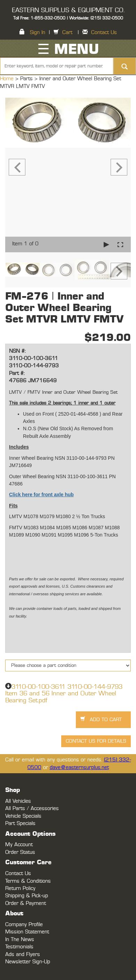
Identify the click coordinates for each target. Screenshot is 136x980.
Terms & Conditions (28, 881)
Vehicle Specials (23, 816)
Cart (67, 32)
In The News (20, 940)
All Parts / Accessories (32, 808)
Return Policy (20, 888)
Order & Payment (26, 903)
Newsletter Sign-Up (28, 962)
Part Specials (20, 823)
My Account (19, 845)
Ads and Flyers (23, 954)
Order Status (20, 852)
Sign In (38, 32)
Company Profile (24, 925)
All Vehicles (18, 801)
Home (8, 79)
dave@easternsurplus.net (79, 767)
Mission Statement (27, 932)
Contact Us (104, 32)
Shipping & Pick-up (27, 896)
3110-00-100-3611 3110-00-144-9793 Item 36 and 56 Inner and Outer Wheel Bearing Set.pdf (64, 694)
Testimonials (19, 947)
